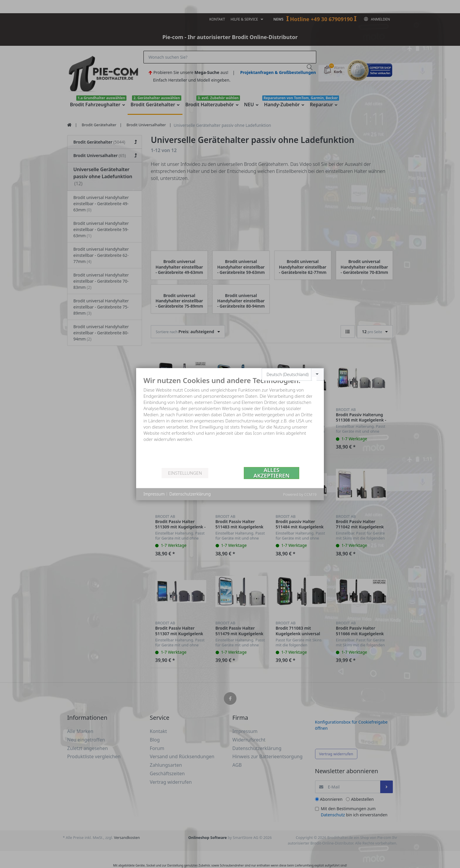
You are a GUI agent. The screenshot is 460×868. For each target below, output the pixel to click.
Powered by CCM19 (300, 494)
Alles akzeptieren (272, 473)
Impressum (154, 494)
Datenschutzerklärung (190, 494)
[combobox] (293, 374)
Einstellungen (185, 473)
